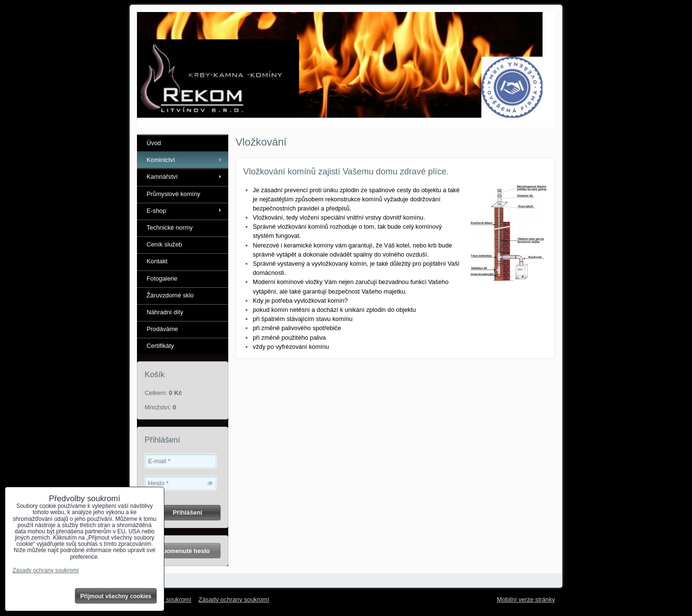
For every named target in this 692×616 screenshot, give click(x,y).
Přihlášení (187, 512)
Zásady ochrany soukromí (234, 599)
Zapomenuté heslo (182, 551)
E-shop (156, 211)
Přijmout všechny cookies (116, 596)
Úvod (154, 143)
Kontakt (157, 261)
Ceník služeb (164, 244)
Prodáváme (162, 329)
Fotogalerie (162, 278)
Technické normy (170, 228)
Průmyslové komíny (173, 194)
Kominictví (161, 160)
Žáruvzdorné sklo (170, 295)
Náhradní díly (165, 312)
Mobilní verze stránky (526, 599)
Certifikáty (160, 346)
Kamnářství (162, 177)
